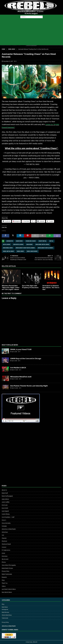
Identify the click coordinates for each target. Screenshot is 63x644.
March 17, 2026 (15, 370)
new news (29, 245)
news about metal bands (45, 248)
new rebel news (8, 248)
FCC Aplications (6, 550)
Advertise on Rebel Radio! (9, 529)
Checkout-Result (6, 544)
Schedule (4, 526)
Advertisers (5, 532)
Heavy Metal (43, 241)
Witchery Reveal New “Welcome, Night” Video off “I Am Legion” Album (11, 288)
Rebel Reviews (5, 612)
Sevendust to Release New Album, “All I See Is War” (51, 288)
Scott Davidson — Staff (8, 517)
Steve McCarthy (6, 523)
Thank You (5, 583)
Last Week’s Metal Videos (9, 589)
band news (19, 241)
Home (3, 553)
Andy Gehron (5, 499)
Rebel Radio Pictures (7, 568)
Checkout (4, 541)
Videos (4, 586)
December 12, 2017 (8, 61)
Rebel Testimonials (7, 574)
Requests (4, 577)
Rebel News (20, 251)
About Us (4, 490)
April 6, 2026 (14, 352)
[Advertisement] (31, 33)
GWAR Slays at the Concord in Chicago (26, 359)
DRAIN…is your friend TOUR (21, 349)
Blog (3, 604)
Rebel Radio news (32, 251)
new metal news (18, 245)
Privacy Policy (6, 571)
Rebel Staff (5, 493)
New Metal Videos (7, 592)
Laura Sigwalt (5, 511)
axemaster (10, 241)
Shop (3, 580)
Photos (4, 562)
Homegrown (5, 610)
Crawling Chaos (31, 241)
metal (51, 241)
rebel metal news (8, 251)
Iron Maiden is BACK (18, 368)
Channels (4, 538)
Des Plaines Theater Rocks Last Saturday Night (29, 386)
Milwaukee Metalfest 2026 (21, 377)
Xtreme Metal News (7, 615)
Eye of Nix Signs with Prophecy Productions (30, 287)
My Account (5, 559)
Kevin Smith (5, 508)
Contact (4, 547)
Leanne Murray (6, 514)
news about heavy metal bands (25, 248)
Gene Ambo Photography (9, 565)
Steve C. (4, 520)
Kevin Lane (5, 505)
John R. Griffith (6, 502)
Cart (3, 535)
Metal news (7, 245)
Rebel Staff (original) (7, 496)
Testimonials (5, 618)
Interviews (5, 556)
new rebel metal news (42, 245)
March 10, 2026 (15, 388)
